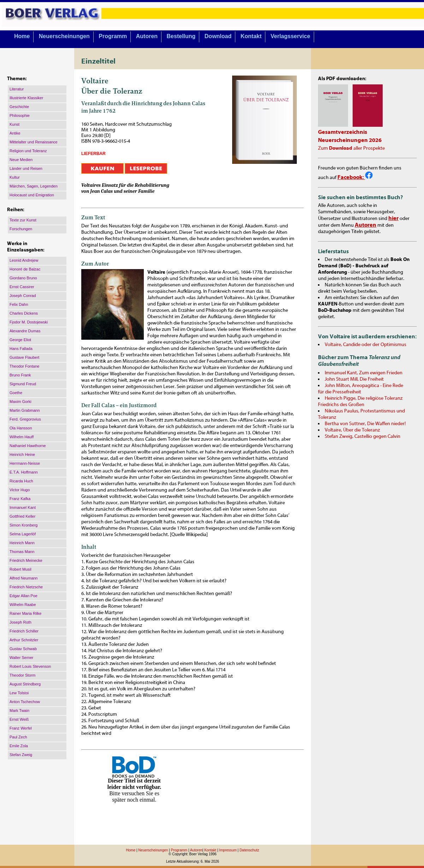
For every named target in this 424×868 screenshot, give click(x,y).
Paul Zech (18, 737)
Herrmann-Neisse (25, 463)
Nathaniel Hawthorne (28, 446)
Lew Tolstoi (19, 693)
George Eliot (20, 340)
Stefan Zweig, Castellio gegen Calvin (363, 436)
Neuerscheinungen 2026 (350, 140)
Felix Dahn (19, 304)
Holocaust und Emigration (32, 195)
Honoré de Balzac (25, 269)
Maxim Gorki (20, 402)
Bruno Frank (20, 375)
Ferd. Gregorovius (25, 419)
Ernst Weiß (19, 719)
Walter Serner (21, 658)
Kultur (15, 177)
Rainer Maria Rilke (25, 613)
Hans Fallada (21, 349)
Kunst (14, 124)
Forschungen (21, 229)
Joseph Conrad (23, 296)
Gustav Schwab (23, 649)
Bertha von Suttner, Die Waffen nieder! (365, 424)
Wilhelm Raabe (23, 605)
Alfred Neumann (24, 578)
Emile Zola (19, 746)
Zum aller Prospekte (351, 148)
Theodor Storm (22, 675)
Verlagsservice (290, 36)
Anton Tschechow (25, 702)
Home (22, 36)
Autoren (147, 36)
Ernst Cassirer (22, 287)
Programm (113, 36)
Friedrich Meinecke (26, 560)
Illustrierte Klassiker (26, 98)
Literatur (17, 89)
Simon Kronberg (24, 525)
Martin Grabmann (25, 410)
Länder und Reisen (26, 168)
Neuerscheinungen (64, 36)
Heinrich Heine (22, 454)
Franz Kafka (20, 499)
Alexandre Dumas (25, 331)
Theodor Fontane (24, 366)
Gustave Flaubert (24, 357)
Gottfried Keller (22, 516)
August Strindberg (25, 684)
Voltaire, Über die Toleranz (352, 430)
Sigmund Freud (23, 384)
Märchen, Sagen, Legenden (34, 186)
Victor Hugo (20, 490)
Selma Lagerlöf (23, 534)
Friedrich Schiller (24, 631)
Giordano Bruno (23, 278)
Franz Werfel (21, 728)
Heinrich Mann (22, 543)
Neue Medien (21, 160)
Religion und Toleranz (28, 151)
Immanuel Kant (23, 507)
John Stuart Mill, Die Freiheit (354, 379)
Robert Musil (20, 569)
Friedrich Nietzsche (26, 587)
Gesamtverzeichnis (343, 132)
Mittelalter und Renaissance (34, 142)
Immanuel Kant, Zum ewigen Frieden (364, 373)
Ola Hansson (21, 428)
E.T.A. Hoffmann (24, 472)
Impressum (228, 850)
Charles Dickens (24, 313)
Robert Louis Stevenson (30, 666)
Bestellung (181, 36)
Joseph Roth (20, 622)
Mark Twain (19, 711)
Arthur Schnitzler (24, 640)
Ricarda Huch (21, 481)
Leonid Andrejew (24, 260)
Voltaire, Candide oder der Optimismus (366, 345)
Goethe (16, 393)
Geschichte (19, 107)
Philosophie (20, 115)
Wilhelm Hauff (22, 437)
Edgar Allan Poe (23, 596)
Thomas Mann (22, 552)
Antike (15, 133)
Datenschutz (249, 850)
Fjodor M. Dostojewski (29, 322)
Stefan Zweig (21, 755)
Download (218, 36)
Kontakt (251, 36)
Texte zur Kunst (23, 220)
